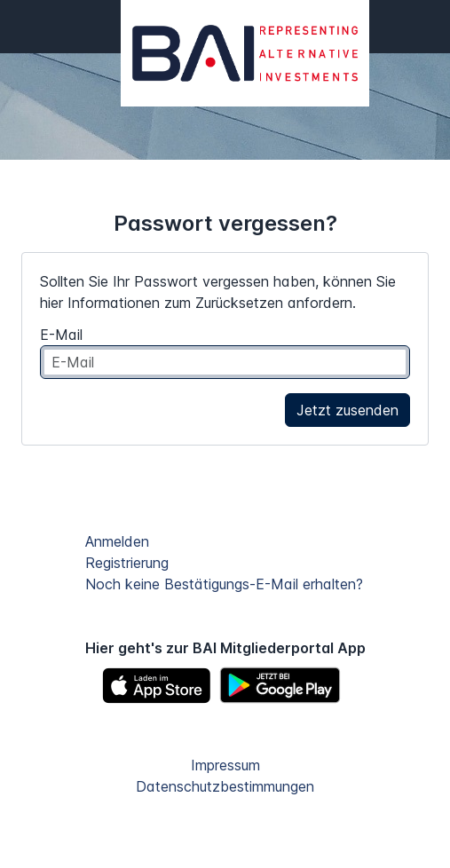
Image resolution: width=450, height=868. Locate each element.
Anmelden (117, 541)
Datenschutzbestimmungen (225, 786)
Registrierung (127, 563)
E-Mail (61, 335)
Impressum (225, 765)
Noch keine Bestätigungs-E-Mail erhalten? (224, 584)
